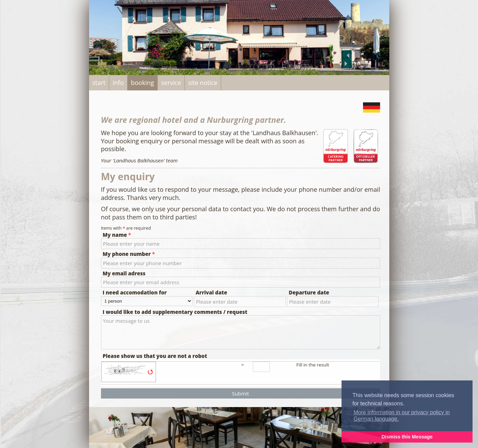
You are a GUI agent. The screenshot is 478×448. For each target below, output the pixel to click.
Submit (241, 393)
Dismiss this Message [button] (407, 437)
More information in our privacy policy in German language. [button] (402, 416)
